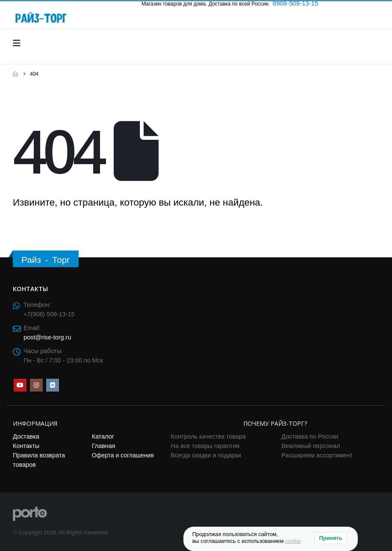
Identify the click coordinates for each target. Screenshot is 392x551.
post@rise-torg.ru (47, 337)
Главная (104, 446)
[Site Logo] (30, 513)
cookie (293, 541)
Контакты (26, 446)
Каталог (103, 436)
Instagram (36, 385)
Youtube (20, 385)
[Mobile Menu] (19, 43)
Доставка (26, 436)
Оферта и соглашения (123, 455)
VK (53, 385)
